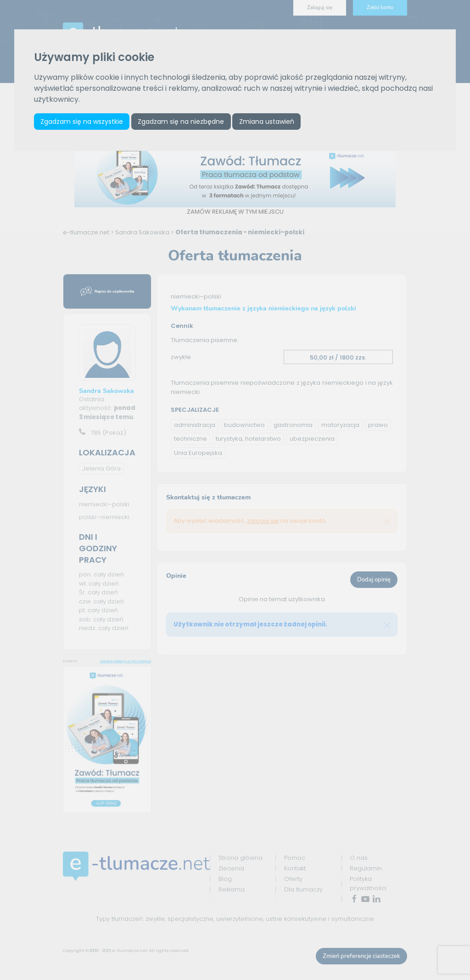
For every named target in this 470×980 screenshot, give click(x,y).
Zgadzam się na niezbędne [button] (181, 122)
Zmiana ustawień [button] (267, 122)
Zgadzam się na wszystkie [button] (82, 122)
